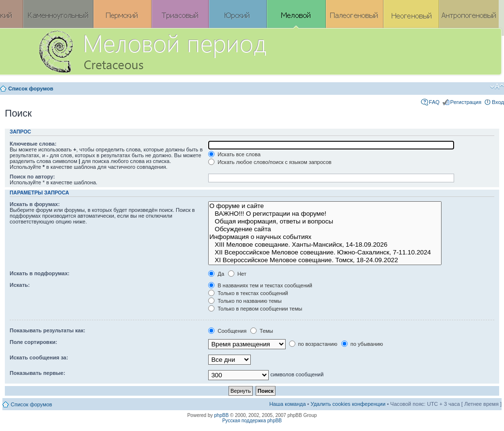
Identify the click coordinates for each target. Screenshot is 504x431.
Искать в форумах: (35, 204)
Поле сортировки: (33, 342)
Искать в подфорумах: (40, 273)
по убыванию (362, 344)
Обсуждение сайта (325, 229)
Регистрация (466, 102)
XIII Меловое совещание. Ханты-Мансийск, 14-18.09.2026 (325, 245)
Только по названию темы (245, 301)
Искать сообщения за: (39, 357)
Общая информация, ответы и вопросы (325, 222)
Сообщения (227, 331)
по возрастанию (313, 344)
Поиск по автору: (32, 177)
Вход (498, 102)
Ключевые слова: (33, 144)
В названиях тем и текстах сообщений (260, 285)
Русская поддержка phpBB (252, 421)
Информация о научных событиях (325, 237)
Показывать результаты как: (47, 330)
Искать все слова (234, 154)
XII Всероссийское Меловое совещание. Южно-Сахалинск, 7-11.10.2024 (325, 253)
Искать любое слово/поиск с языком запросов (270, 162)
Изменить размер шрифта (497, 87)
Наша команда (287, 404)
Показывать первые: (38, 373)
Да (216, 274)
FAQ (434, 102)
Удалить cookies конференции (348, 404)
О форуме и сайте (325, 206)
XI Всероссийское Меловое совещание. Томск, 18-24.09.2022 (325, 260)
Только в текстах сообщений (248, 293)
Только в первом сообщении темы (255, 309)
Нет (237, 274)
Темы (262, 331)
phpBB (221, 415)
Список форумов (31, 89)
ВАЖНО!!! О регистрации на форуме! (325, 214)
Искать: (20, 285)
